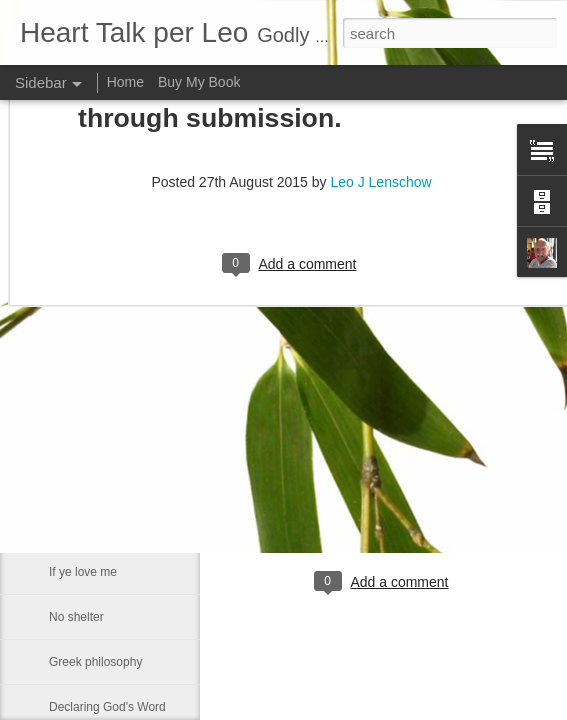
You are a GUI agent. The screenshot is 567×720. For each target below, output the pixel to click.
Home (125, 82)
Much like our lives (98, 527)
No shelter (76, 617)
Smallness (76, 482)
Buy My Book (199, 82)
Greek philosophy (95, 662)
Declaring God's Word (107, 707)
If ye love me (83, 572)
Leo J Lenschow (449, 500)
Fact (60, 437)
